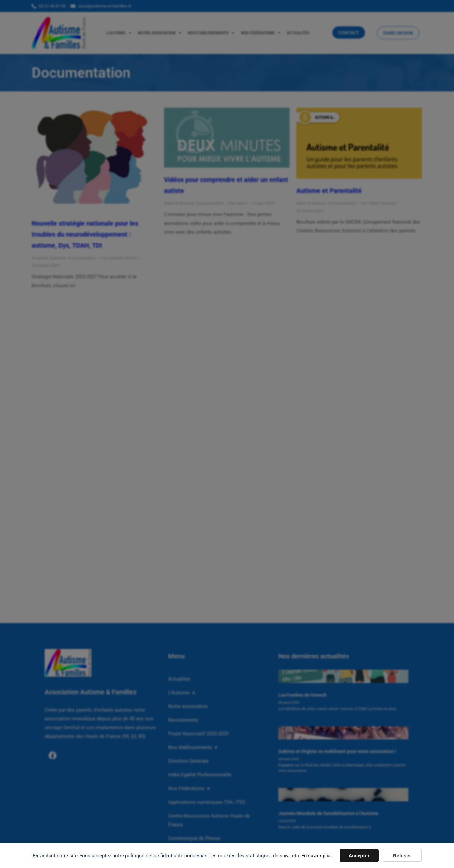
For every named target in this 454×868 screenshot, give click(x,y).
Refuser (402, 855)
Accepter (359, 855)
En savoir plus (317, 856)
